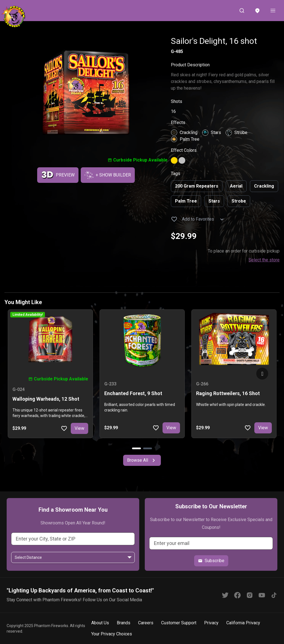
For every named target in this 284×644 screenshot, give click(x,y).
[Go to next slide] (262, 374)
